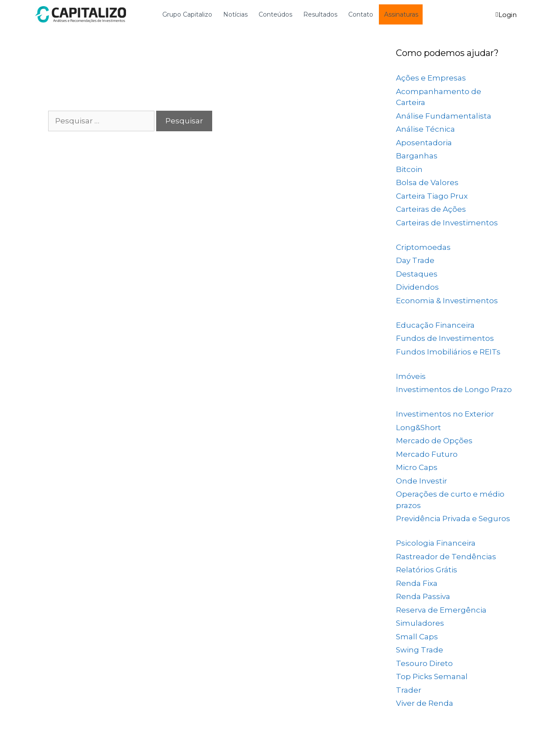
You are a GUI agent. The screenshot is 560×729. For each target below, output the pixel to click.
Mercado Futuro (427, 454)
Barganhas (417, 156)
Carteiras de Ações (431, 209)
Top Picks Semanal (432, 676)
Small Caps (417, 637)
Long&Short (418, 428)
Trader (409, 690)
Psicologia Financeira (436, 543)
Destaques (417, 274)
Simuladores (420, 623)
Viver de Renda (425, 703)
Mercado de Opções (434, 441)
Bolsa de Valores (427, 182)
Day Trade (415, 260)
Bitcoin (409, 169)
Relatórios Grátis (427, 570)
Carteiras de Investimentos (447, 223)
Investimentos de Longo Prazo (454, 389)
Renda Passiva (423, 596)
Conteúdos (275, 14)
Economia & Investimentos (447, 301)
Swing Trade (420, 650)
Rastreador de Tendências (446, 557)
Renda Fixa (417, 583)
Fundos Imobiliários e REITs (448, 352)
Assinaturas (401, 14)
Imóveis (411, 376)
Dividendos (417, 287)
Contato (361, 14)
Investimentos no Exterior (445, 414)
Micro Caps (417, 467)
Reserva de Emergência (441, 610)
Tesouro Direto (424, 663)
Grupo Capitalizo (187, 14)
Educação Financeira (435, 325)
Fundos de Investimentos (445, 338)
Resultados (320, 14)
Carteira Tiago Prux (432, 196)
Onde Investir (422, 481)
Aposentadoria (424, 143)
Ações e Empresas (431, 78)
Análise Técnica (425, 129)
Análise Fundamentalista (444, 116)
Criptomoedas (423, 247)
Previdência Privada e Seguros (453, 519)
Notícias (235, 14)
